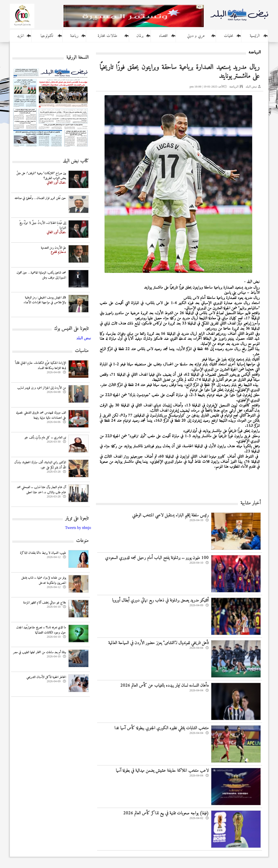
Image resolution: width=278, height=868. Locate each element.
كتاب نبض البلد (76, 161)
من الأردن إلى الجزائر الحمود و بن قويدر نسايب (42, 388)
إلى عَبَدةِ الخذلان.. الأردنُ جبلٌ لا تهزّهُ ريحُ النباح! (43, 226)
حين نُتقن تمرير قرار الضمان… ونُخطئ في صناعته (40, 198)
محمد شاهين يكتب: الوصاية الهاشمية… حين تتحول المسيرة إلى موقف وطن (41, 275)
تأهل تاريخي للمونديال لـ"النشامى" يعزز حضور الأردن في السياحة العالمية (158, 643)
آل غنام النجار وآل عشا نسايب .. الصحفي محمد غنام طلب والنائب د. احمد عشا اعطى (41, 490)
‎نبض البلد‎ (84, 338)
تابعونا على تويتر (77, 519)
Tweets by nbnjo (78, 528)
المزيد (21, 36)
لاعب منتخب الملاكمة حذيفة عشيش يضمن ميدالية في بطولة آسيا (162, 771)
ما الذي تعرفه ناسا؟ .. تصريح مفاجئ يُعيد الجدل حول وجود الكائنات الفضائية (41, 630)
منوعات (82, 541)
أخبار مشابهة (251, 503)
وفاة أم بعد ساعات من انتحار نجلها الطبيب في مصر (39, 652)
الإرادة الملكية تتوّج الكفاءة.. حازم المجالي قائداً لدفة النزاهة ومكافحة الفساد (40, 366)
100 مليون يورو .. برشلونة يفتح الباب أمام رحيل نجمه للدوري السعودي (157, 558)
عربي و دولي (196, 36)
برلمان (140, 36)
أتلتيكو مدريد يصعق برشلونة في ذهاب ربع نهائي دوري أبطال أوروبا (160, 600)
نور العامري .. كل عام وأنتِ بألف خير (45, 438)
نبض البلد (251, 87)
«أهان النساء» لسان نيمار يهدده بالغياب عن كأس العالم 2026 (164, 686)
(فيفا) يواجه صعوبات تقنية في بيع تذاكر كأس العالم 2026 (166, 813)
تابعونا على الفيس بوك (71, 329)
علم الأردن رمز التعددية (53, 248)
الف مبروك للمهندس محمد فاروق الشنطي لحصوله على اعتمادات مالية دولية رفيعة (41, 415)
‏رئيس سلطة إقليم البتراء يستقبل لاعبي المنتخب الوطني (170, 515)
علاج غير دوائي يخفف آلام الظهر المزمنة (45, 603)
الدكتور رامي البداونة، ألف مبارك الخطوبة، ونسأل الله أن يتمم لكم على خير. (40, 465)
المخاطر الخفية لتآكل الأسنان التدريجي (46, 677)
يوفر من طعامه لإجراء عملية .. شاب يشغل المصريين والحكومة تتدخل (44, 580)
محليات (229, 36)
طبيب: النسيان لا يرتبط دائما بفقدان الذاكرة (43, 553)
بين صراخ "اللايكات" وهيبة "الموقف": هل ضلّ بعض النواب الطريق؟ (41, 176)
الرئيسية (255, 36)
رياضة (74, 36)
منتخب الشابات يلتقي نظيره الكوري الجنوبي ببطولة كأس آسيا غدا (162, 728)
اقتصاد (163, 36)
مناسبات (82, 351)
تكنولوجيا (47, 36)
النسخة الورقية (77, 58)
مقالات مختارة (108, 36)
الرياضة (234, 87)
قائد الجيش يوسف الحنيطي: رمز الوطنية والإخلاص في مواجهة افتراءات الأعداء (45, 300)
